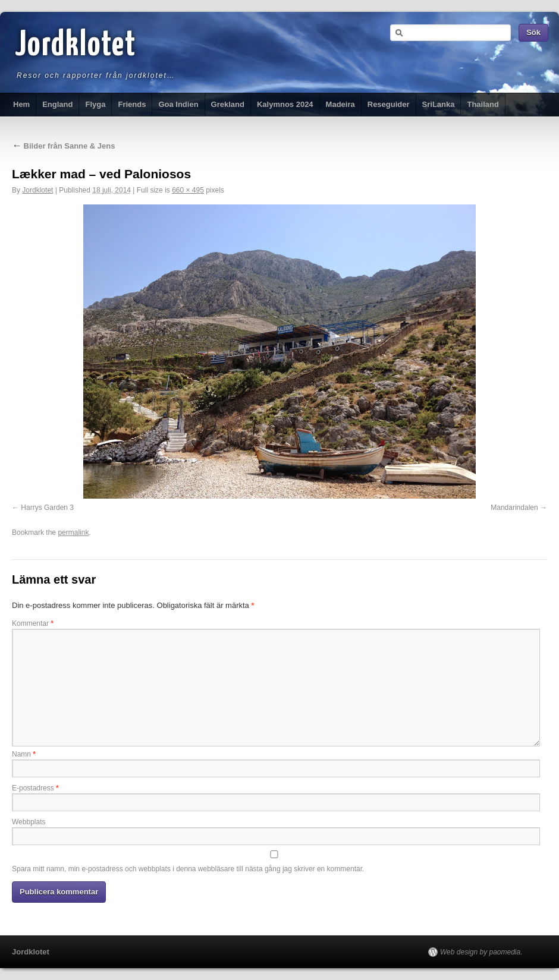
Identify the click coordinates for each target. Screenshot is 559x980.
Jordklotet (76, 46)
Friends (132, 104)
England (57, 104)
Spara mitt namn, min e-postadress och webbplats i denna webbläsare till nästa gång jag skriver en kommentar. (188, 869)
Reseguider (389, 104)
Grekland (228, 104)
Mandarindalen (514, 508)
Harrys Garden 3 (47, 508)
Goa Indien (178, 104)
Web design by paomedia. (481, 952)
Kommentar (33, 623)
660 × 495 (188, 190)
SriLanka (439, 104)
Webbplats (29, 822)
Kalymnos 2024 (285, 104)
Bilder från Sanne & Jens (64, 146)
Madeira (340, 104)
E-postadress (35, 788)
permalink (73, 532)
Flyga (95, 104)
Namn (24, 754)
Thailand (483, 104)
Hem (21, 104)
